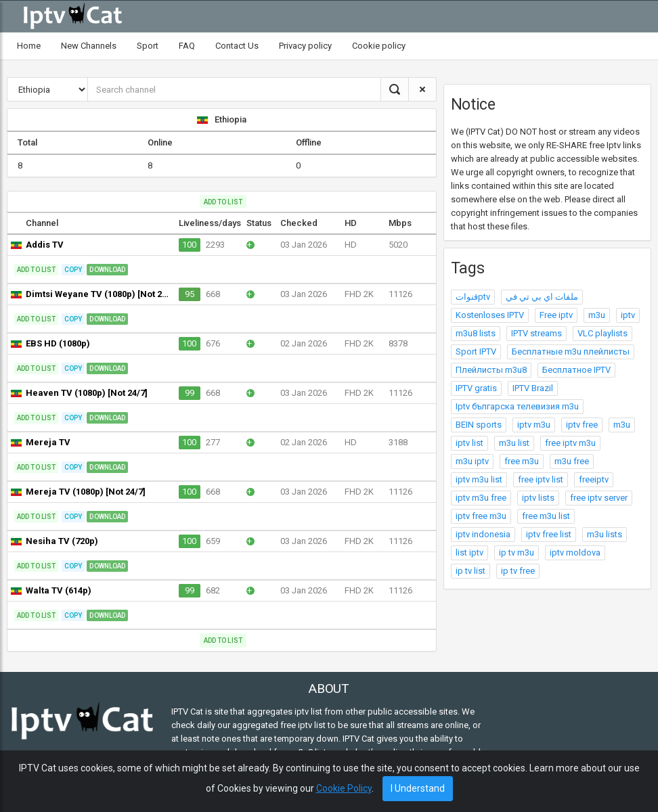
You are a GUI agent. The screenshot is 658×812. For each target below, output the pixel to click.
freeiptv (594, 479)
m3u (597, 315)
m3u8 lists (476, 333)
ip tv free (518, 571)
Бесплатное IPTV (576, 370)
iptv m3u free (481, 498)
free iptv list (541, 479)
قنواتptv (473, 297)
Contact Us (237, 46)
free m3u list (546, 516)
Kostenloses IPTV (490, 315)
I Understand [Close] (418, 788)
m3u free (572, 461)
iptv (628, 315)
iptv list (469, 443)
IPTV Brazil (533, 388)
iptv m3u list (479, 479)
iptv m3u (534, 425)
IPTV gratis (476, 388)
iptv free (582, 425)
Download (107, 270)
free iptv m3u (570, 443)
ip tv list (470, 571)
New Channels (89, 46)
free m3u (522, 461)
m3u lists (605, 534)
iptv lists (538, 498)
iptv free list (549, 534)
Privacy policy (305, 46)
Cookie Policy (344, 788)
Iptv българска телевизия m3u (517, 406)
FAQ (187, 46)
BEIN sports (479, 425)
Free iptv (556, 315)
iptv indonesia (483, 534)
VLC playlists (602, 333)
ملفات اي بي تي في (542, 297)
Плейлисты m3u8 (491, 370)
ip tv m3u (517, 552)
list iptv (469, 552)
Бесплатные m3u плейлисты (571, 352)
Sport (148, 46)
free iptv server (599, 498)
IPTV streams (536, 333)
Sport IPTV (476, 352)
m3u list (514, 443)
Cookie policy (379, 46)
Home (29, 46)
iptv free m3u (481, 516)
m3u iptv (472, 461)
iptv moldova (575, 552)
